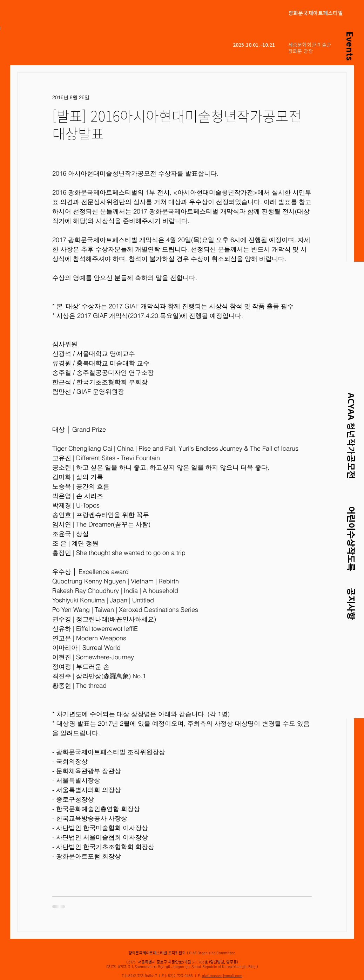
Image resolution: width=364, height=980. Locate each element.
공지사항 (351, 604)
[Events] (350, 46)
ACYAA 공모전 (351, 436)
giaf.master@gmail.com (222, 976)
